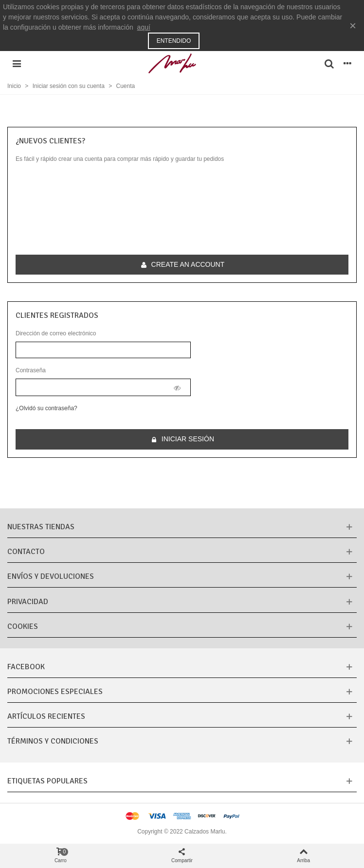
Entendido (174, 41)
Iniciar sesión (182, 439)
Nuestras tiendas (41, 527)
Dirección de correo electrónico (56, 333)
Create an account (183, 265)
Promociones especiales (55, 692)
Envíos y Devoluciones (51, 576)
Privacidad (28, 602)
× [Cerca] (353, 26)
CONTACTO (26, 552)
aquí (144, 27)
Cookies (23, 626)
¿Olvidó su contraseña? (46, 408)
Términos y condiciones (53, 741)
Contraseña (31, 370)
